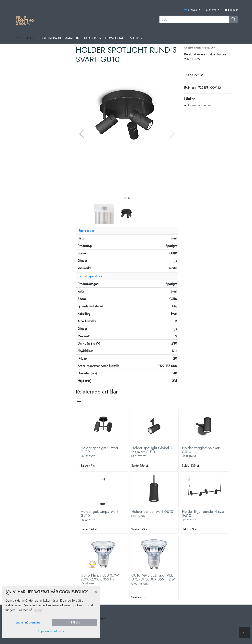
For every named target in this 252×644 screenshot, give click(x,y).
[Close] (96, 592)
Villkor (136, 38)
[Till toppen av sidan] (244, 632)
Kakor (38, 610)
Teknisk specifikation (92, 276)
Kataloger (92, 38)
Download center (200, 105)
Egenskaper (86, 231)
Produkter (25, 38)
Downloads (116, 38)
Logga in (231, 10)
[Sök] (194, 19)
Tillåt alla (75, 622)
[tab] (127, 231)
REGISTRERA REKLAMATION (59, 38)
